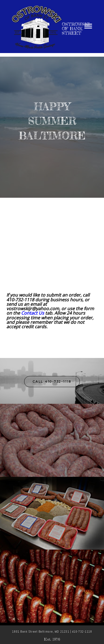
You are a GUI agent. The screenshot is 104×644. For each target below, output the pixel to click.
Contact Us (33, 313)
